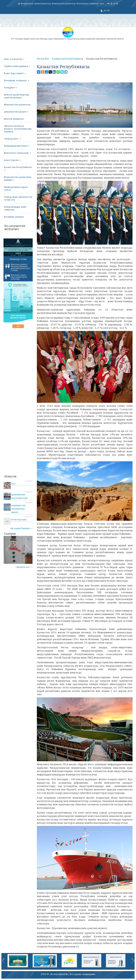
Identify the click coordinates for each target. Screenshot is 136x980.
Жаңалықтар (27, 3)
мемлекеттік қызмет (16, 112)
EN (108, 3)
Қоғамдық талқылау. (16, 80)
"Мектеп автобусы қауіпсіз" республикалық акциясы (18, 129)
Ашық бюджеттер (43, 3)
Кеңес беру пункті (15, 73)
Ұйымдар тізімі (18, 259)
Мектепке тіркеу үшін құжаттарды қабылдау (16, 277)
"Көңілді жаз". (12, 139)
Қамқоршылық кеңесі (17, 146)
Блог (102, 3)
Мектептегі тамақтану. (18, 153)
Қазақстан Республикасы (18, 168)
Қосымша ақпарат (14, 217)
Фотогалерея (83, 3)
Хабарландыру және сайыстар (15, 208)
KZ (105, 10)
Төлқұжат (10, 87)
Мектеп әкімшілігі (14, 119)
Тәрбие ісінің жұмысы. (17, 66)
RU (108, 10)
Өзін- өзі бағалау (14, 59)
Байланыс (94, 3)
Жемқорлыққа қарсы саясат (16, 188)
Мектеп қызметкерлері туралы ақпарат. (17, 96)
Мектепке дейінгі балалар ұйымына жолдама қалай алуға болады (18, 267)
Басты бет (43, 59)
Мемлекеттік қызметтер (64, 3)
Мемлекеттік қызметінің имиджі (17, 178)
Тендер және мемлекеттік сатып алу (18, 198)
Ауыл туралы (12, 160)
